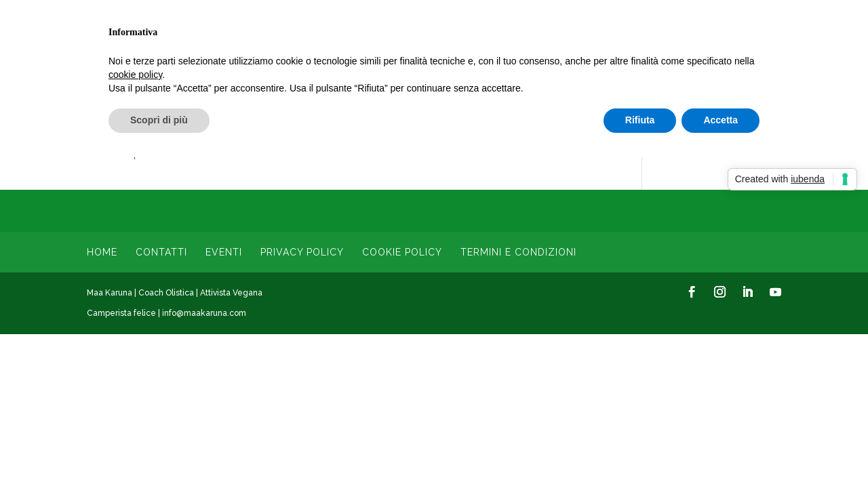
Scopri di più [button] (159, 120)
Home (102, 252)
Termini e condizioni (518, 252)
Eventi (224, 252)
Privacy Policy (302, 252)
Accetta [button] (721, 120)
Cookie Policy (402, 252)
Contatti (161, 252)
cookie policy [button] (135, 75)
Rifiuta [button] (640, 120)
